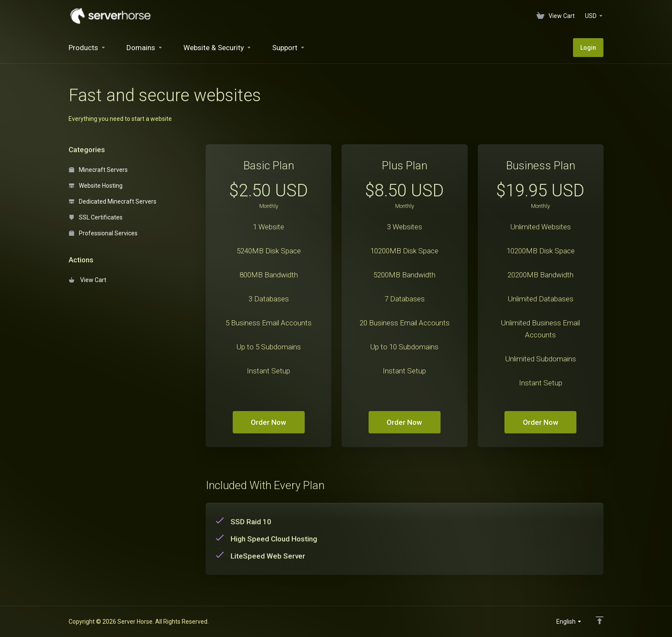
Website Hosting (96, 186)
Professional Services (103, 233)
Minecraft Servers (98, 170)
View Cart (88, 280)
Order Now (268, 422)
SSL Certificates (96, 217)
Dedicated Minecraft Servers (113, 201)
